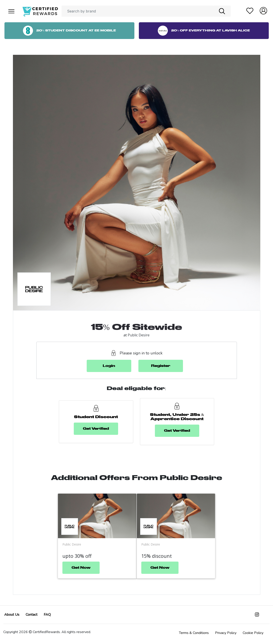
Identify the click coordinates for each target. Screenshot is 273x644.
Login (109, 366)
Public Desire (139, 335)
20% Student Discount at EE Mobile (69, 31)
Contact (32, 615)
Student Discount (96, 417)
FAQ (47, 615)
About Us (12, 615)
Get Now (81, 568)
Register (161, 366)
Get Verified (96, 429)
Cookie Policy (253, 633)
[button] (11, 11)
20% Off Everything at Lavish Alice (204, 31)
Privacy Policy (226, 633)
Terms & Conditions (194, 633)
